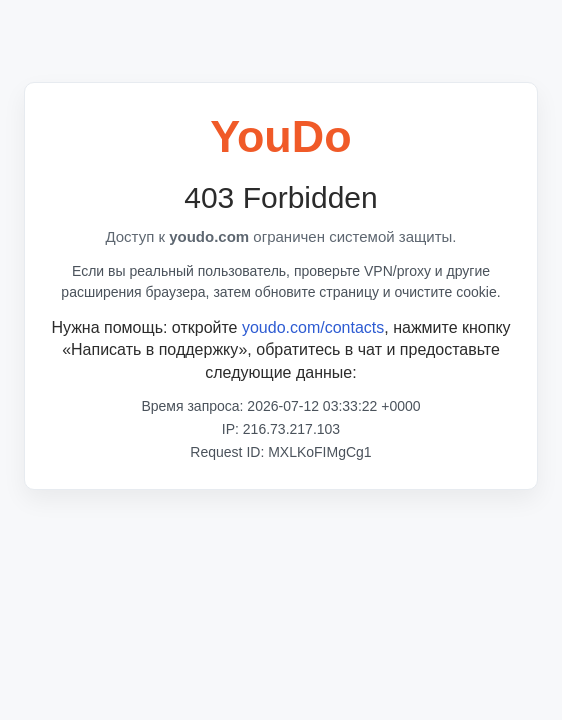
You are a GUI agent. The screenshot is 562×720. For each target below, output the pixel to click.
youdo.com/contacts (313, 327)
